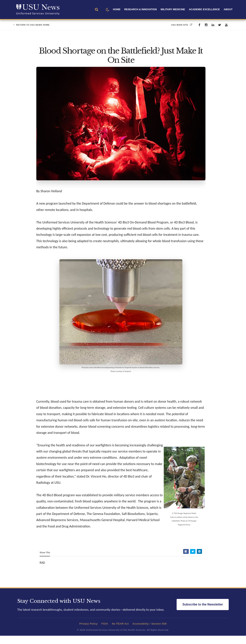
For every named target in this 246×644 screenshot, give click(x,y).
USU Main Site (182, 25)
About (228, 9)
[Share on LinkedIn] (199, 558)
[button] (108, 10)
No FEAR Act (120, 632)
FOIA (105, 632)
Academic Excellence (204, 9)
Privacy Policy (89, 632)
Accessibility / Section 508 (150, 632)
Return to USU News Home (32, 25)
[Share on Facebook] (186, 558)
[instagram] (206, 25)
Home (117, 9)
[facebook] (199, 25)
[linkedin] (213, 25)
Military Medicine (173, 9)
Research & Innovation (141, 9)
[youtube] (226, 25)
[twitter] (220, 25)
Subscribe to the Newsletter (203, 613)
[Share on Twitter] (192, 558)
